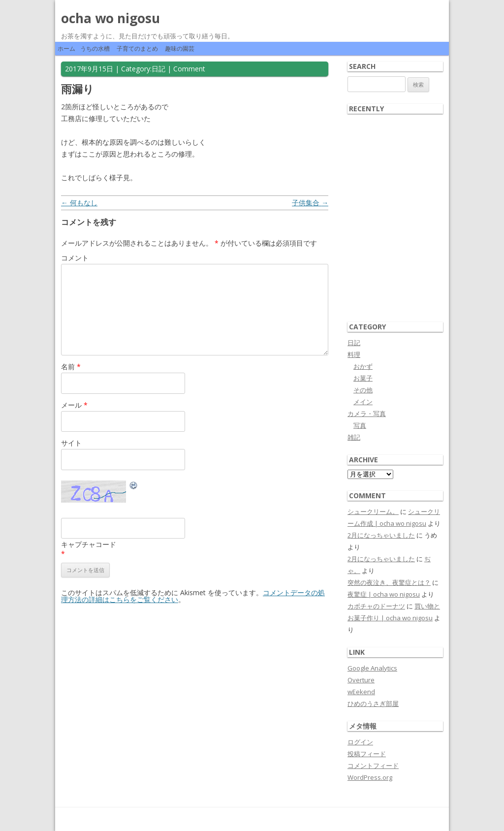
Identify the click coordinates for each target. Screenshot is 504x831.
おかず (363, 366)
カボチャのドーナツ (376, 606)
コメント (75, 258)
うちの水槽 (95, 48)
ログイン (360, 742)
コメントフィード (373, 766)
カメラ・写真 (367, 414)
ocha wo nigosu (110, 18)
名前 (71, 367)
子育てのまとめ (137, 48)
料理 (354, 354)
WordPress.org (370, 777)
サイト (71, 443)
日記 (158, 69)
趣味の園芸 (180, 48)
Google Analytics (372, 668)
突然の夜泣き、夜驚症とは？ (389, 582)
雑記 (354, 437)
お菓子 (363, 378)
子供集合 (310, 203)
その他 (363, 390)
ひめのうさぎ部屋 (373, 703)
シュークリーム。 (373, 511)
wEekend (361, 692)
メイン (363, 402)
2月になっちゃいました (381, 535)
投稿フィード (367, 754)
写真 (360, 425)
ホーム (66, 48)
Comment (189, 69)
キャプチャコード (89, 544)
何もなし (79, 203)
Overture (361, 680)
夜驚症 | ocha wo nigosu (384, 594)
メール (74, 405)
